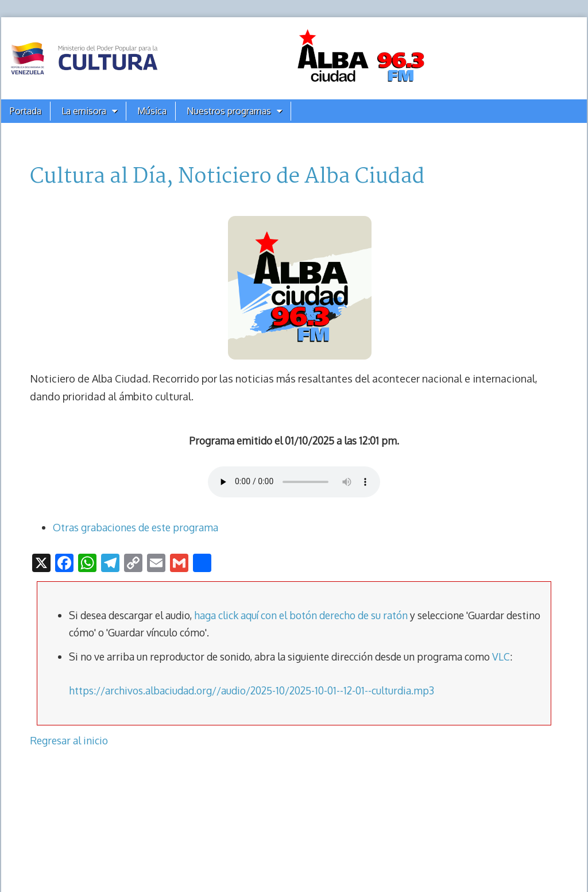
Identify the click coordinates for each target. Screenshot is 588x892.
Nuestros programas (229, 111)
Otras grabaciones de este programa (136, 527)
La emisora (84, 111)
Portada (26, 111)
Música (152, 111)
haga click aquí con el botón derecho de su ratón (301, 615)
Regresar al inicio (69, 740)
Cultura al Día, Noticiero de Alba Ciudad (227, 177)
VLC (501, 657)
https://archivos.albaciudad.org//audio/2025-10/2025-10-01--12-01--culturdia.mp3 (252, 690)
